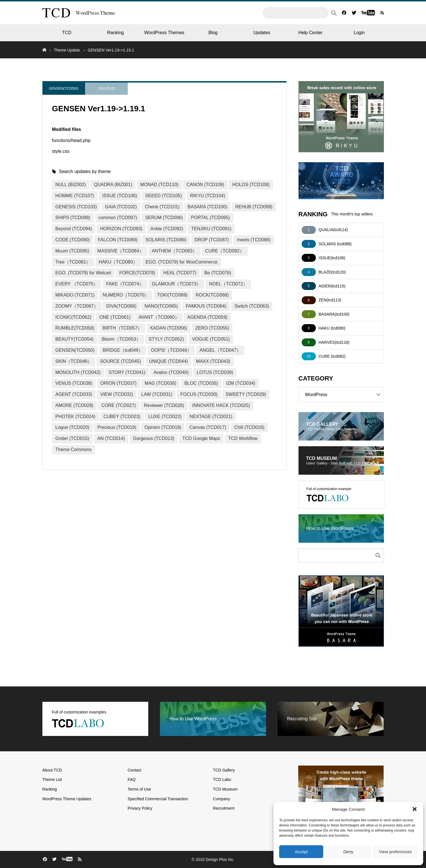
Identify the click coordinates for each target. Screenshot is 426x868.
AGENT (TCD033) (74, 394)
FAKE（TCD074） (125, 284)
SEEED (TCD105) (163, 196)
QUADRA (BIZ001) (113, 185)
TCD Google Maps (201, 438)
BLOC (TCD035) (201, 383)
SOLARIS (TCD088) (166, 240)
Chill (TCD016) (249, 427)
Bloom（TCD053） (121, 339)
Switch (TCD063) (252, 306)
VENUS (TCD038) (74, 383)
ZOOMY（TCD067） (77, 306)
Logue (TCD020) (72, 427)
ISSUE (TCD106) (120, 196)
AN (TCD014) (111, 438)
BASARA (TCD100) (208, 207)
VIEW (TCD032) (117, 394)
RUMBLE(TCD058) (75, 328)
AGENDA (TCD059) (207, 317)
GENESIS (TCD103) (76, 207)
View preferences (396, 852)
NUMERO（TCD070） (126, 295)
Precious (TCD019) (117, 427)
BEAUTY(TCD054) (75, 339)
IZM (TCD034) (241, 383)
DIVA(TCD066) (121, 306)
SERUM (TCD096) (164, 218)
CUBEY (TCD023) (122, 416)
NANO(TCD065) (161, 306)
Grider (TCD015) (72, 438)
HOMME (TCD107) (75, 196)
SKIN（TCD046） (74, 361)
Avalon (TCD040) (171, 372)
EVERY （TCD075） (77, 284)
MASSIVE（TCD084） (121, 251)
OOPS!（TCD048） (171, 350)
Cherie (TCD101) (162, 207)
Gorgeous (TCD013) (154, 438)
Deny (348, 852)
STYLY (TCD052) (166, 339)
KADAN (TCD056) (169, 328)
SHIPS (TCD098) (73, 218)
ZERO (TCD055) (212, 328)
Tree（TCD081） (73, 262)
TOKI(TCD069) (172, 295)
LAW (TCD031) (157, 394)
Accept (301, 852)
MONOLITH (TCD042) (78, 372)
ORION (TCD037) (119, 383)
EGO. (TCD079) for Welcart (83, 273)
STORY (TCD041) (127, 372)
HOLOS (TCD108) (251, 185)
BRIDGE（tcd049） (123, 350)
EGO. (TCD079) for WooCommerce (181, 262)
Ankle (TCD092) (167, 229)
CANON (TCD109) (205, 185)
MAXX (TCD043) (213, 361)
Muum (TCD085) (72, 251)
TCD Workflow (243, 438)
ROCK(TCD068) (212, 295)
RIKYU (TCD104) (208, 196)
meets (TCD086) (254, 240)
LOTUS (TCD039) (215, 372)
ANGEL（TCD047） (220, 350)
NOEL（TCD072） (228, 284)
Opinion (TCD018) (163, 427)
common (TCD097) (118, 218)
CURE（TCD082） (225, 251)
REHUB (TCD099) (254, 207)
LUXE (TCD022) (165, 416)
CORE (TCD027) (119, 405)
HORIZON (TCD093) (121, 229)
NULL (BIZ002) (71, 185)
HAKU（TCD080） (118, 262)
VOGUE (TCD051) (211, 339)
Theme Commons (74, 450)
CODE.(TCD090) (73, 240)
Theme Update (67, 50)
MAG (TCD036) (160, 383)
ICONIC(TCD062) (73, 317)
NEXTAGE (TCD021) (211, 416)
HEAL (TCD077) (180, 273)
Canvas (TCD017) (208, 427)
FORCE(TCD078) (137, 273)
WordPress (344, 395)
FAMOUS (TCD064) (206, 306)
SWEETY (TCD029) (246, 394)
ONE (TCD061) (115, 317)
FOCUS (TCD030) (199, 394)
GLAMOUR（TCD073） (176, 284)
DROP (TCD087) (212, 240)
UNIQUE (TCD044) (168, 361)
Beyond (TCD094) (74, 229)
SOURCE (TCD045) (121, 361)
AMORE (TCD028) (74, 405)
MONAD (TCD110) (159, 185)
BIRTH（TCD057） (122, 328)
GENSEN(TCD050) (64, 89)
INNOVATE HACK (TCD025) (221, 405)
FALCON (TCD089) (118, 240)
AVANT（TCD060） (159, 317)
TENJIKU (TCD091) (211, 229)
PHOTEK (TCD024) (75, 416)
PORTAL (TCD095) (210, 218)
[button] (415, 809)
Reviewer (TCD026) (164, 405)
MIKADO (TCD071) (75, 295)
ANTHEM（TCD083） (174, 251)
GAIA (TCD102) (121, 207)
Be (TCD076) (218, 273)
